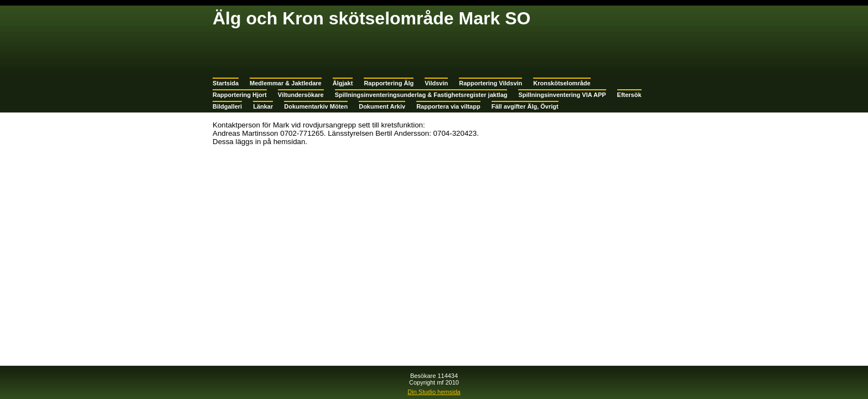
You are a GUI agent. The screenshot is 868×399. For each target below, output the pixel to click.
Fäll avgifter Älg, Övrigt (525, 106)
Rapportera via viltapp (448, 106)
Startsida (226, 83)
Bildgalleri (227, 106)
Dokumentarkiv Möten (316, 106)
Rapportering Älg (389, 83)
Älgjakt (343, 83)
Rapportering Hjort (240, 95)
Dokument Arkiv (382, 106)
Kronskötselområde (562, 83)
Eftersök (629, 95)
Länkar (263, 106)
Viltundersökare (301, 95)
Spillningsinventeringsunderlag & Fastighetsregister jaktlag (421, 95)
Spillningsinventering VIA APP (562, 95)
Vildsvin (436, 83)
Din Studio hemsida (434, 392)
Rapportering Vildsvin (490, 83)
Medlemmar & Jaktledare (286, 83)
